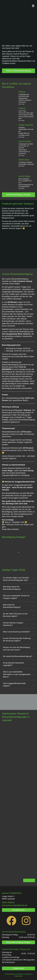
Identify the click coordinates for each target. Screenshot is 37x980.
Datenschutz (19, 976)
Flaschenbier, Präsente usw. (20, 949)
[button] (18, 579)
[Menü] (33, 6)
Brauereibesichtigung (17, 932)
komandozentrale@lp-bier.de (15, 905)
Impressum (28, 974)
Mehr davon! (29, 880)
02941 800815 (8, 902)
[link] (8, 902)
